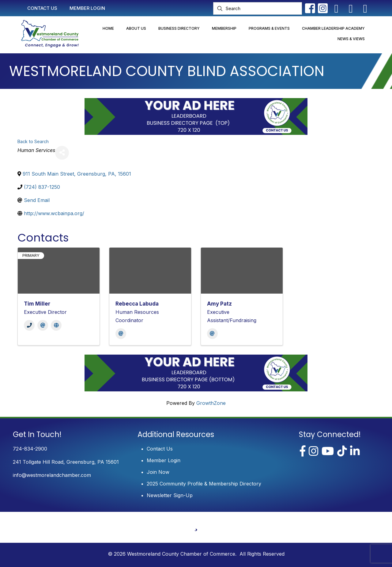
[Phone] (29, 325)
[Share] (62, 153)
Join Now (158, 472)
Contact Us (160, 449)
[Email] (43, 325)
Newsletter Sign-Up (170, 495)
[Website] (56, 325)
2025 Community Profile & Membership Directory (204, 484)
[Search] (258, 8)
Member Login (164, 460)
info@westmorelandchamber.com (52, 475)
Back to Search (33, 141)
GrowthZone (211, 403)
